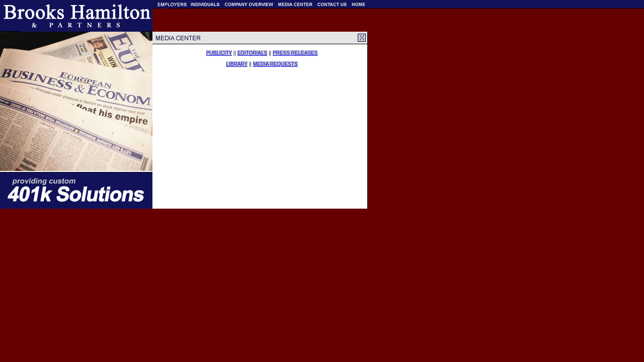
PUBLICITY (219, 53)
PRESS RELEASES (295, 53)
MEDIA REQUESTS (275, 64)
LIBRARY (236, 64)
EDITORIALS (252, 53)
